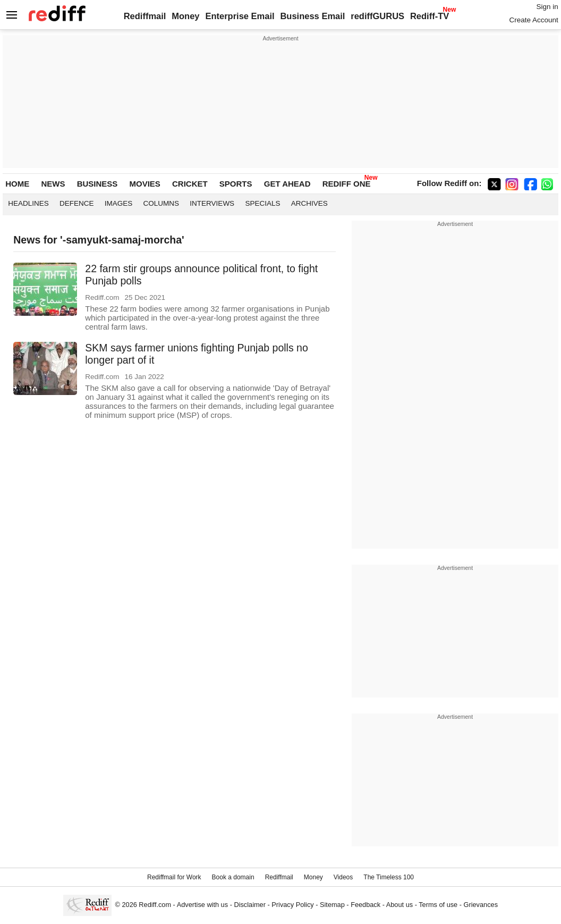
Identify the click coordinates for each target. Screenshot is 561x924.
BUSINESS (97, 184)
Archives (309, 203)
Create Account (533, 20)
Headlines (28, 203)
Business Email (312, 16)
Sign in (547, 7)
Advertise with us (202, 905)
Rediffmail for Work (174, 877)
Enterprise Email (240, 16)
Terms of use (438, 905)
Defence (77, 203)
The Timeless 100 (389, 877)
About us (399, 905)
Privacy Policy (292, 905)
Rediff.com (155, 905)
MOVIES (144, 184)
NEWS (53, 184)
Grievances (481, 905)
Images (119, 203)
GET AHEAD (287, 184)
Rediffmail (145, 16)
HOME (17, 184)
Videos (343, 877)
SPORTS (236, 184)
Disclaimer (250, 905)
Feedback (365, 905)
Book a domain (233, 877)
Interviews (212, 203)
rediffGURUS (377, 16)
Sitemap (332, 905)
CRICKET (190, 184)
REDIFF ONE (347, 184)
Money (185, 16)
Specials (262, 203)
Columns (161, 203)
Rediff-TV (430, 16)
